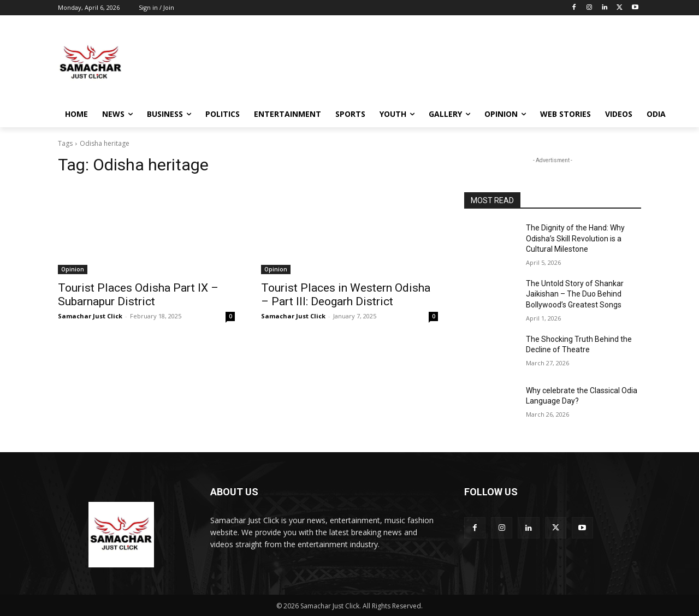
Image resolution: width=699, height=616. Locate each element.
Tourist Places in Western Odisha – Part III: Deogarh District (346, 295)
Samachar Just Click (90, 316)
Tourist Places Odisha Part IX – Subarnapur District (138, 295)
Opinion (73, 269)
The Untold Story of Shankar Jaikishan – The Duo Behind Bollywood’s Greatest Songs (575, 294)
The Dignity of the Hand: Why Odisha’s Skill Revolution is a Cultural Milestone (575, 238)
